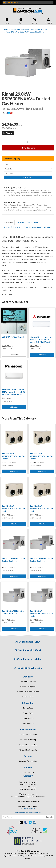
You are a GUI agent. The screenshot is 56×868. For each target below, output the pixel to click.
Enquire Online (28, 697)
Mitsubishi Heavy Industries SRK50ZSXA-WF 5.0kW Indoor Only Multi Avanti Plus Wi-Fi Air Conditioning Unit (42, 340)
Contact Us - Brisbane (28, 681)
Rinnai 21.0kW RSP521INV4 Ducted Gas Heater (13, 560)
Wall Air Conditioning (28, 740)
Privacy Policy (28, 713)
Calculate (28, 177)
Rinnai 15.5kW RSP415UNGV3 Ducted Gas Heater (13, 456)
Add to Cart (28, 148)
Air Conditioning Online (28, 745)
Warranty (20, 222)
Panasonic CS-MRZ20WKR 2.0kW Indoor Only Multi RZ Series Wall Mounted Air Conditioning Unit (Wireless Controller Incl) (14, 392)
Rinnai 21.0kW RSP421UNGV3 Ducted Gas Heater (41, 456)
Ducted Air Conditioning (28, 735)
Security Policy (28, 723)
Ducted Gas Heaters (39, 29)
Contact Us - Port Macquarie (28, 692)
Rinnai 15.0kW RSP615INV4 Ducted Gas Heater (41, 560)
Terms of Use (28, 708)
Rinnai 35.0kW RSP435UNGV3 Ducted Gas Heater (41, 509)
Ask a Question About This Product (38, 227)
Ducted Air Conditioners (20, 29)
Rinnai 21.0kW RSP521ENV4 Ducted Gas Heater (14, 612)
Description (8, 222)
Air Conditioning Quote (28, 750)
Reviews (12, 227)
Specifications (33, 222)
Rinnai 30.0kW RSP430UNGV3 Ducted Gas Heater (13, 509)
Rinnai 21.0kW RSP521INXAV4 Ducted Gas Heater (41, 613)
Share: (8, 113)
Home (6, 29)
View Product (14, 355)
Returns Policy (28, 718)
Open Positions (28, 772)
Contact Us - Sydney (28, 687)
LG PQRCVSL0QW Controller (14, 337)
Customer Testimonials (28, 761)
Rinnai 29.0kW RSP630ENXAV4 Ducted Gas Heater (25, 32)
